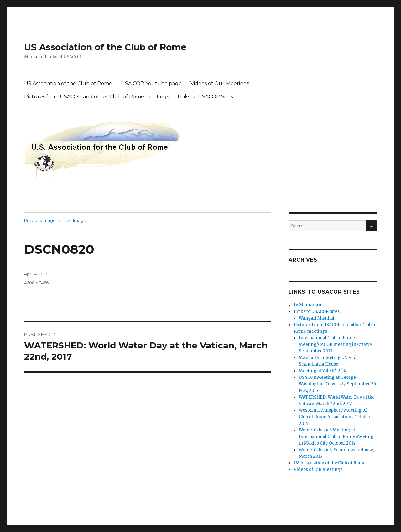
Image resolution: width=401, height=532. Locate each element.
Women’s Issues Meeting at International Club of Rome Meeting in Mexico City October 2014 (336, 437)
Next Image (74, 220)
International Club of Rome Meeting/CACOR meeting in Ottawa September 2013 (335, 344)
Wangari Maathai (317, 318)
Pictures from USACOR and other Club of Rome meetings (96, 97)
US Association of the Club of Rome (105, 47)
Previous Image (40, 220)
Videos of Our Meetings (220, 83)
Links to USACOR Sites (205, 97)
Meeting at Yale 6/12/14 (323, 371)
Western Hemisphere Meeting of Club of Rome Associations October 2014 (335, 417)
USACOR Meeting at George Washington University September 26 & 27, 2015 (337, 384)
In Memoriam (308, 305)
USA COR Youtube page (151, 83)
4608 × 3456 (36, 283)
